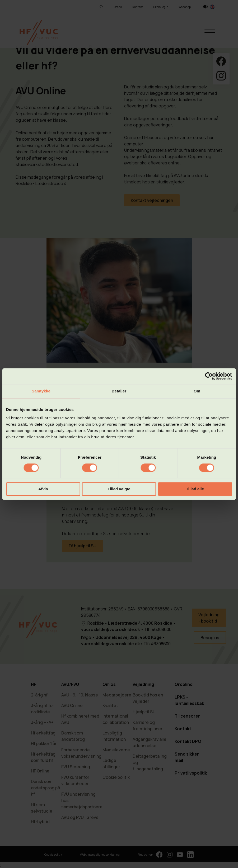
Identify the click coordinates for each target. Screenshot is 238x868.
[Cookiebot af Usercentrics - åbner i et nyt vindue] (209, 376)
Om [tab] (197, 391)
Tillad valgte (119, 489)
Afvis (43, 489)
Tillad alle (195, 489)
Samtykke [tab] (41, 391)
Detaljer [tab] (119, 391)
